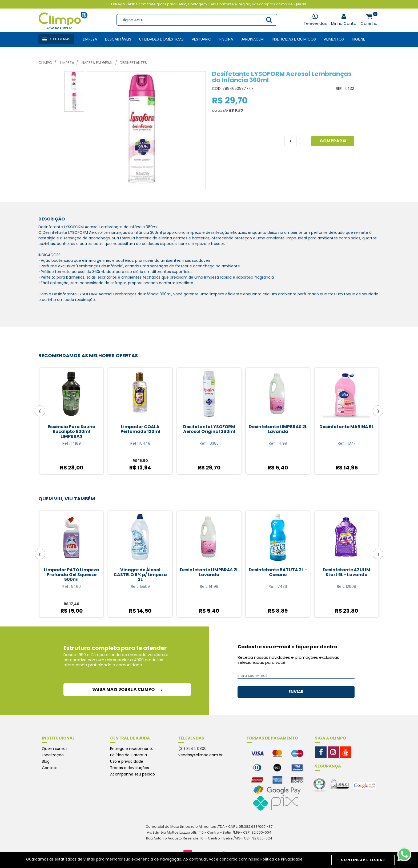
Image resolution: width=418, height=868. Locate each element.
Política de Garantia (128, 755)
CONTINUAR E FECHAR (363, 860)
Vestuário (202, 39)
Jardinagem (252, 39)
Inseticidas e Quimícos (294, 39)
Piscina (226, 39)
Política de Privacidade (282, 859)
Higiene (358, 39)
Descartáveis (118, 39)
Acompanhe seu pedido (132, 774)
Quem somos (55, 749)
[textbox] (197, 20)
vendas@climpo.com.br (200, 755)
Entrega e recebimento (132, 749)
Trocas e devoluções (130, 768)
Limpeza (90, 39)
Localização (53, 755)
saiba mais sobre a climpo (127, 689)
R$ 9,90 (236, 110)
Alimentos (334, 39)
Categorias (56, 39)
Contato (50, 768)
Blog (46, 761)
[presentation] (40, 411)
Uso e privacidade (127, 761)
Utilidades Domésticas (161, 39)
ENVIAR (296, 692)
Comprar (333, 141)
